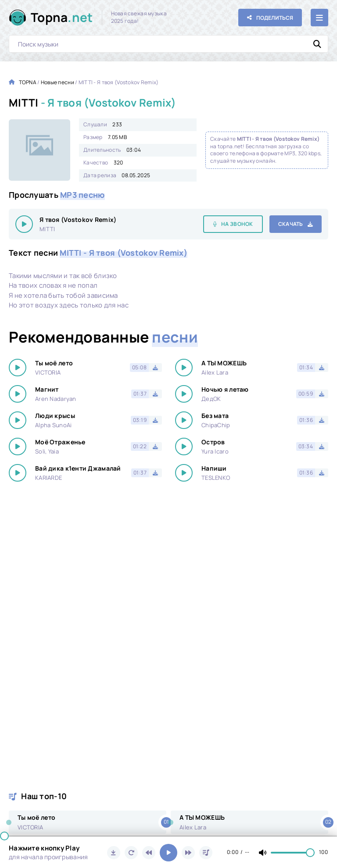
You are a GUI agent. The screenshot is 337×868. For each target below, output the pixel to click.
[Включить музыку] (168, 853)
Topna (62, 17)
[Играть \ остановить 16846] (24, 224)
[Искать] (317, 44)
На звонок (237, 224)
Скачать (291, 224)
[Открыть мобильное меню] (319, 18)
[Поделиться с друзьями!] (270, 18)
